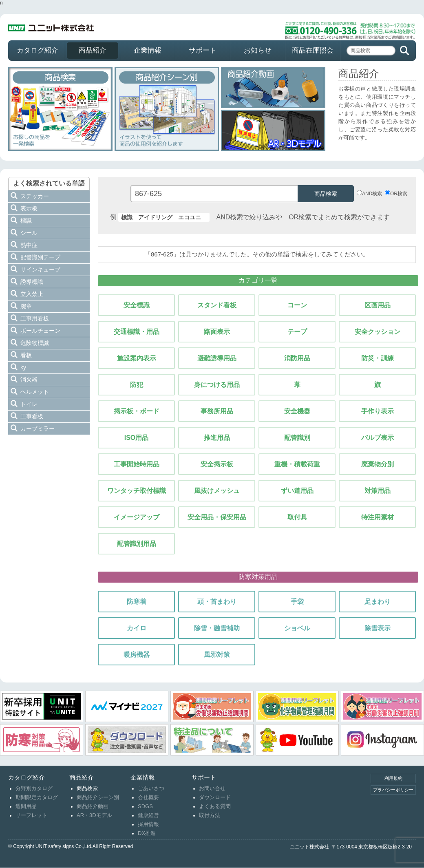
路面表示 (217, 332)
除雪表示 (378, 628)
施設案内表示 (137, 358)
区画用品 (378, 305)
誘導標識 (32, 282)
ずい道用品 (297, 491)
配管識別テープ (40, 257)
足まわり (378, 602)
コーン (297, 305)
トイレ (29, 404)
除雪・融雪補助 (217, 628)
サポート (203, 50)
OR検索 (399, 194)
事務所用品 (217, 411)
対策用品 (378, 491)
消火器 (29, 380)
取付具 (297, 517)
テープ (297, 332)
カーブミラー (38, 428)
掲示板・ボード (137, 411)
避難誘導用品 (217, 358)
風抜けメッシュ (217, 491)
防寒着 (137, 602)
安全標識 (137, 305)
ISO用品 (137, 438)
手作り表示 (378, 411)
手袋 (297, 602)
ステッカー (35, 196)
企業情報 (148, 50)
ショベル (297, 628)
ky (23, 367)
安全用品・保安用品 (217, 517)
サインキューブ (40, 269)
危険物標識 (35, 343)
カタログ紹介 (38, 50)
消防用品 (297, 358)
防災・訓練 (378, 358)
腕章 (26, 306)
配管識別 (297, 438)
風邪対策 (217, 655)
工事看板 (32, 416)
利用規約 (393, 778)
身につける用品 (217, 385)
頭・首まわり (217, 602)
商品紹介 (93, 50)
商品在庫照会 (313, 50)
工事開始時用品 (137, 464)
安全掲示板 (217, 464)
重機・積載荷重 (297, 464)
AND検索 (372, 194)
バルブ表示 (378, 438)
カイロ (137, 628)
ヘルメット (35, 392)
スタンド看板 (217, 305)
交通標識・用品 (137, 332)
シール (29, 233)
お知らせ (258, 50)
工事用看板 (35, 318)
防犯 (137, 385)
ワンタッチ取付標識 (137, 491)
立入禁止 (32, 294)
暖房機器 (137, 655)
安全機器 (297, 411)
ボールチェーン (40, 331)
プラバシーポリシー (393, 790)
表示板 (29, 208)
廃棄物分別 (378, 464)
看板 (26, 355)
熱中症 (29, 245)
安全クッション (378, 332)
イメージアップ (137, 517)
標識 (26, 221)
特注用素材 (378, 517)
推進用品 (217, 438)
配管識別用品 (137, 544)
